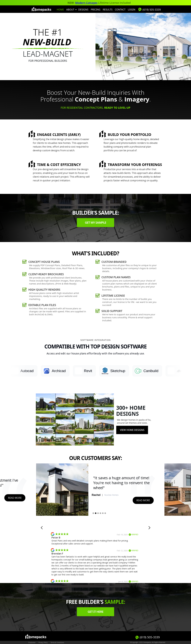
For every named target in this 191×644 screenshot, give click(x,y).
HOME (60, 10)
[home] (41, 9)
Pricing (95, 10)
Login (132, 10)
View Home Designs (132, 430)
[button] (71, 10)
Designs (83, 10)
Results (108, 10)
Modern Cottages (86, 3)
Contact (120, 10)
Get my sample (96, 223)
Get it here (95, 612)
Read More (15, 498)
